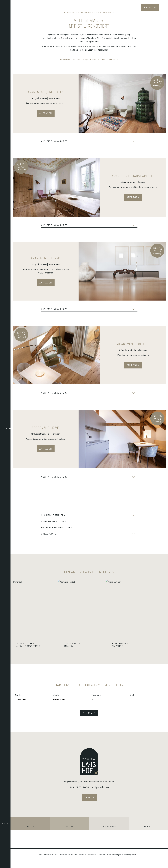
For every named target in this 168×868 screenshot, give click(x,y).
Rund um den (145, 652)
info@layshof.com (101, 794)
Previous (84, 127)
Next (90, 127)
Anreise (31, 704)
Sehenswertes (92, 645)
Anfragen (150, 8)
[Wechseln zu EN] (7, 823)
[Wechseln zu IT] (4, 823)
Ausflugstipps (40, 652)
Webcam (70, 833)
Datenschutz (91, 862)
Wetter (30, 833)
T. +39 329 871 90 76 (78, 794)
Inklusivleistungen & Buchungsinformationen (89, 60)
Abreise (70, 704)
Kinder (147, 704)
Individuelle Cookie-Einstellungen (109, 862)
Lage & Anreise (109, 833)
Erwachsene (108, 704)
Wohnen (148, 833)
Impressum (82, 862)
